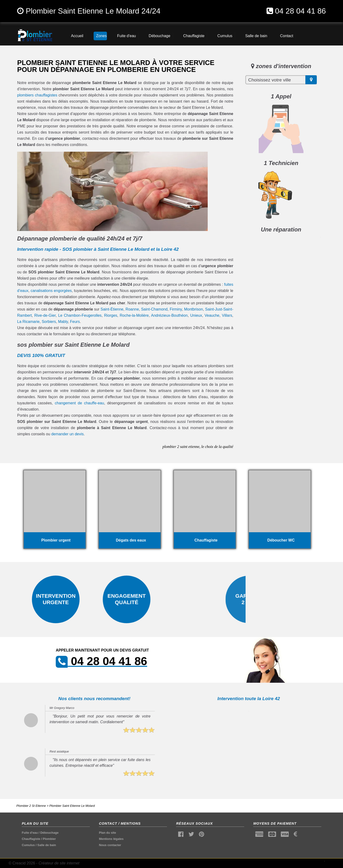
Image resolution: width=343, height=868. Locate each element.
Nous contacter (110, 845)
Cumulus (28, 845)
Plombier (49, 839)
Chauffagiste (31, 839)
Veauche (212, 315)
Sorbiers (49, 322)
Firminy (176, 309)
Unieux (196, 315)
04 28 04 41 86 (300, 11)
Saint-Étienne (112, 309)
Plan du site (107, 833)
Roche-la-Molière (134, 315)
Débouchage (49, 833)
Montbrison (194, 309)
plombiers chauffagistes (37, 95)
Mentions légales (111, 839)
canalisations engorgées (51, 291)
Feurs (75, 322)
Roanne (132, 309)
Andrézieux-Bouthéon (169, 315)
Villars (227, 315)
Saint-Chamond (154, 309)
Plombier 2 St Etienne (31, 806)
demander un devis (67, 434)
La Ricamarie (28, 322)
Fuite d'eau (30, 833)
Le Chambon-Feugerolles (80, 315)
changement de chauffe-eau (79, 403)
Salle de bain (47, 845)
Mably (63, 322)
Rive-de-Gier (45, 315)
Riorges (111, 315)
